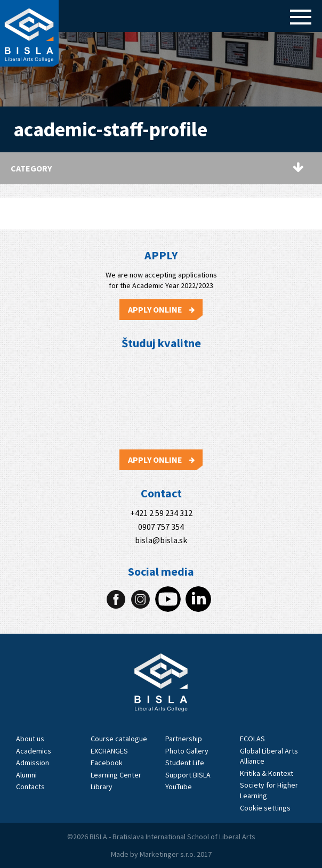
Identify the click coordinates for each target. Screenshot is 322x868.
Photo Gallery (187, 751)
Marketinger (160, 854)
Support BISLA (188, 775)
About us (30, 739)
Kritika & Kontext (267, 773)
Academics (34, 751)
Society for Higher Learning (269, 790)
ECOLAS (252, 739)
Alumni (26, 775)
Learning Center (116, 775)
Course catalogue (119, 739)
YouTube (179, 787)
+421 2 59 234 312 (161, 513)
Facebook (107, 763)
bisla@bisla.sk (161, 540)
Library (102, 787)
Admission (33, 763)
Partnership (184, 739)
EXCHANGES (109, 751)
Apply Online (161, 309)
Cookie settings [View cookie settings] (265, 808)
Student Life (185, 763)
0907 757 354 (161, 527)
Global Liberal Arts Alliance (269, 756)
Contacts (30, 787)
